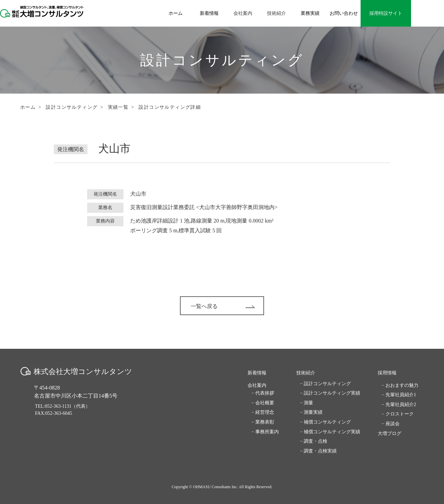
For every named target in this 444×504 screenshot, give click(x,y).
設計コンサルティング (72, 107)
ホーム (28, 107)
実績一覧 (118, 107)
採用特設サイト (386, 13)
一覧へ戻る (223, 306)
